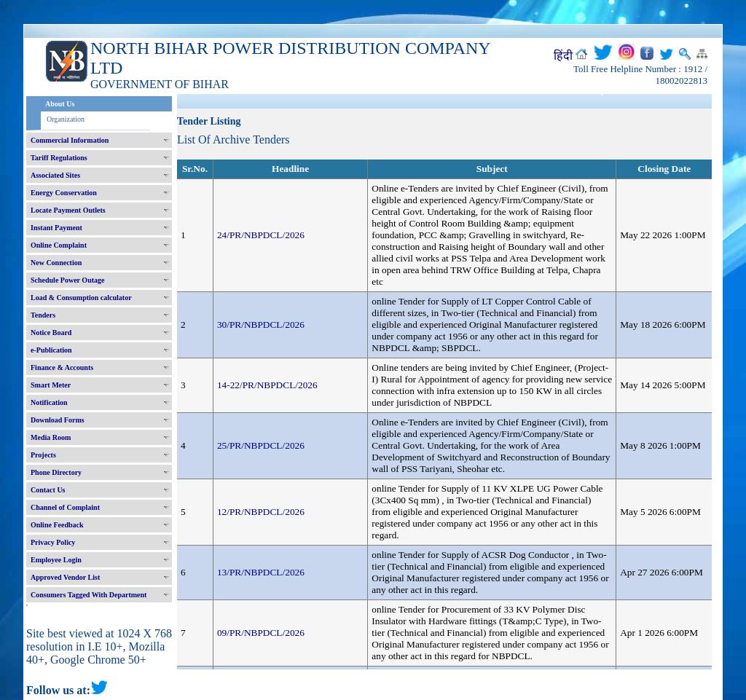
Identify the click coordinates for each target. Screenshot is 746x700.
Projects (43, 455)
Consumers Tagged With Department (89, 595)
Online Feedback (57, 525)
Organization (66, 119)
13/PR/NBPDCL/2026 (261, 572)
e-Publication (51, 350)
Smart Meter (51, 385)
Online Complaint (59, 245)
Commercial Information (70, 140)
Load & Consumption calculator (81, 298)
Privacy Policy (53, 542)
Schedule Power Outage (67, 280)
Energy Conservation (64, 193)
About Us (60, 104)
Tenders (43, 315)
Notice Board (51, 333)
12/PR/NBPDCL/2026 (261, 512)
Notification (49, 402)
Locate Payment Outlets (68, 210)
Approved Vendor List (65, 577)
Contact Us (48, 490)
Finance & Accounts (62, 367)
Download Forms (58, 420)
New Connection (56, 263)
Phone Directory (56, 472)
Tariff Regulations (59, 158)
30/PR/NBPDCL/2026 (261, 325)
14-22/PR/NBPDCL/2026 (267, 385)
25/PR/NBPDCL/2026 (261, 445)
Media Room (51, 437)
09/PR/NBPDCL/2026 (261, 633)
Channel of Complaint (65, 507)
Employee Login (56, 560)
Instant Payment (56, 228)
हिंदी (563, 56)
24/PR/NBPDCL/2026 (261, 235)
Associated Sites (55, 175)
